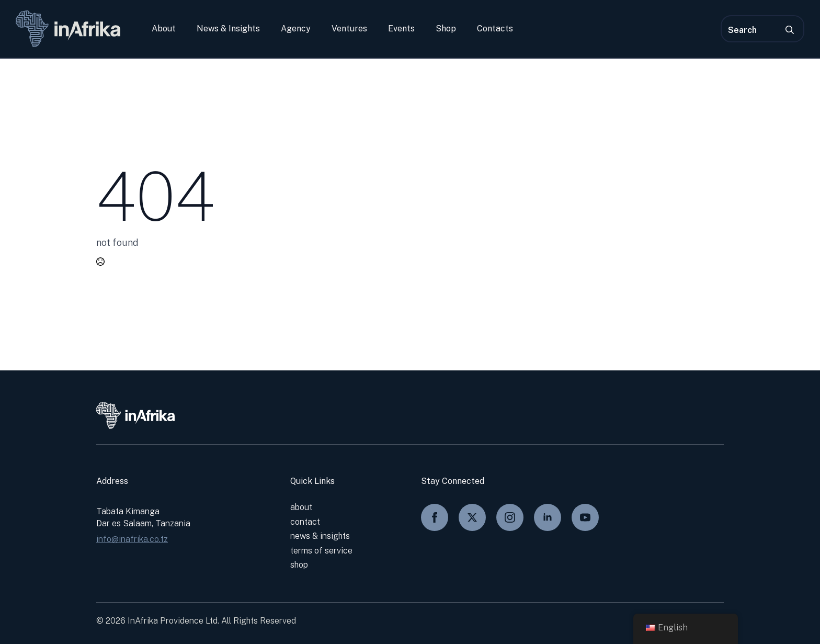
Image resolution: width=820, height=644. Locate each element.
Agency (296, 29)
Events (401, 29)
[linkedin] (548, 517)
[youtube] (585, 517)
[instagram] (510, 517)
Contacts (495, 29)
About (164, 29)
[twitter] (472, 517)
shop (299, 565)
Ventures (349, 29)
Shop (446, 29)
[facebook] (435, 517)
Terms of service (321, 551)
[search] (790, 30)
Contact (305, 522)
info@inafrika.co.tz (132, 539)
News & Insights (228, 29)
